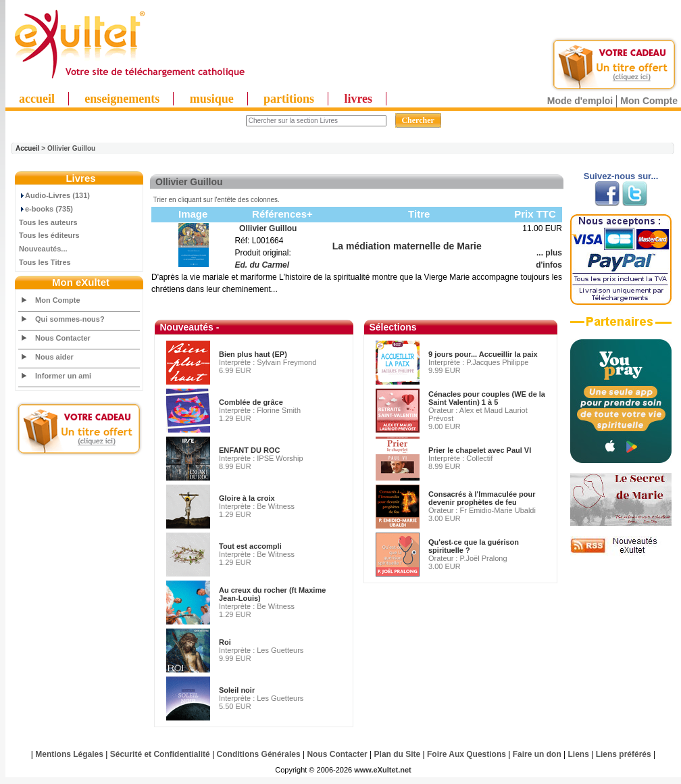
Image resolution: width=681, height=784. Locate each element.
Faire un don (537, 754)
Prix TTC (535, 214)
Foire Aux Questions (466, 754)
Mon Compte (649, 101)
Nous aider (54, 357)
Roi (225, 642)
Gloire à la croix (247, 498)
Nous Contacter (63, 338)
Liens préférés (624, 754)
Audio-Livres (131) (54, 195)
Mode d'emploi (580, 101)
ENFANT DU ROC (249, 450)
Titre (419, 214)
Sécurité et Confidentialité (160, 754)
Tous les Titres (45, 262)
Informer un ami (63, 376)
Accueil (28, 148)
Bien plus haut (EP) (253, 354)
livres (358, 99)
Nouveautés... (43, 249)
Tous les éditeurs (49, 235)
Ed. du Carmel (262, 265)
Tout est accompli (250, 546)
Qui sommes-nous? (70, 319)
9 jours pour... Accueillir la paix (483, 354)
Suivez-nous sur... (621, 176)
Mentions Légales (69, 754)
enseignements (122, 99)
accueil (37, 99)
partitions (289, 99)
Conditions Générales (259, 754)
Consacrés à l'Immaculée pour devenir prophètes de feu (482, 498)
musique (212, 99)
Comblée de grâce (251, 402)
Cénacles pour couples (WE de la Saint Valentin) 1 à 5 (487, 398)
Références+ (282, 214)
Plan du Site (398, 754)
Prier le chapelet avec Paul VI (480, 450)
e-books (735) (46, 209)
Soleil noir (237, 690)
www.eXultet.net (383, 770)
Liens (579, 754)
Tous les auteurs (48, 222)
